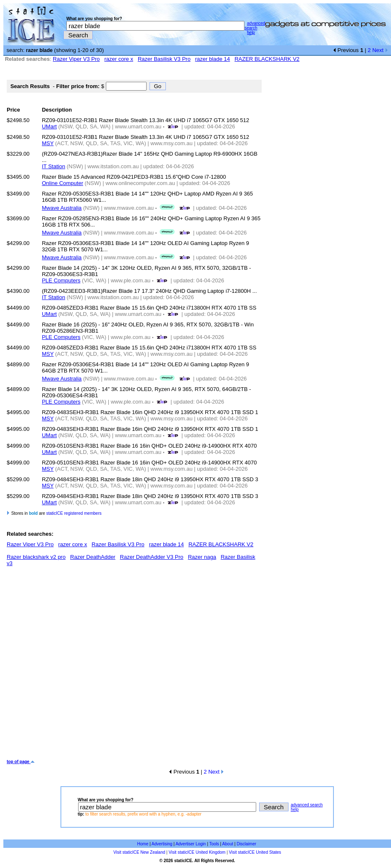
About (228, 844)
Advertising (162, 844)
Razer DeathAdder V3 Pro (152, 557)
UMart (49, 126)
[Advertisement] (85, 666)
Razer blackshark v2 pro (36, 557)
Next (380, 50)
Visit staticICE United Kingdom (197, 852)
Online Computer (63, 183)
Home (143, 844)
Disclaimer (246, 844)
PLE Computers (61, 280)
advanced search (255, 26)
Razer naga (202, 557)
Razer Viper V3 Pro (76, 59)
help (251, 33)
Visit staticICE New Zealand (139, 852)
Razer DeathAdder (93, 557)
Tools (214, 844)
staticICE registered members (74, 513)
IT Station (54, 166)
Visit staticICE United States (255, 852)
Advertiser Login (191, 844)
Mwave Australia (62, 208)
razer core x (119, 59)
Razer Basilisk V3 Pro (164, 59)
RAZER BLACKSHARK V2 (267, 59)
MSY (48, 143)
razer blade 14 (212, 59)
